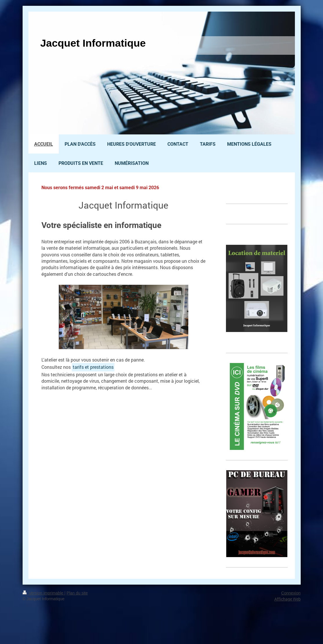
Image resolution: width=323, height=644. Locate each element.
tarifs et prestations (93, 367)
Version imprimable (44, 593)
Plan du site (77, 593)
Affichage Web (288, 599)
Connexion (291, 593)
